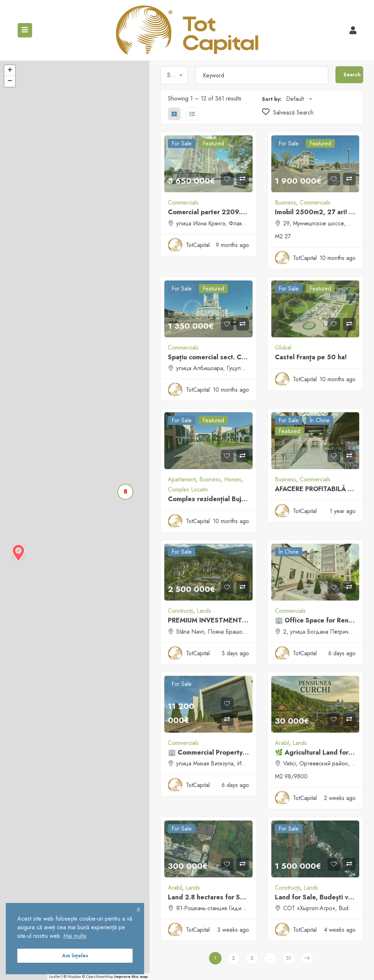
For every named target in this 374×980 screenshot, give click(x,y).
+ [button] (10, 71)
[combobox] (174, 75)
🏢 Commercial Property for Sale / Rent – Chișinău (246, 752)
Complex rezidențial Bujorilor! (214, 499)
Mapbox (74, 976)
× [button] (138, 909)
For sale (182, 143)
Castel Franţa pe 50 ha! (311, 357)
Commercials (183, 203)
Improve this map (131, 976)
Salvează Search (288, 113)
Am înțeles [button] (75, 956)
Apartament (182, 479)
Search (352, 75)
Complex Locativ (188, 489)
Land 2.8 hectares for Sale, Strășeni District (235, 897)
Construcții (181, 611)
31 (289, 958)
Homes (233, 479)
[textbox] (174, 75)
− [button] (10, 81)
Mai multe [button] (75, 936)
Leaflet (55, 976)
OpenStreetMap (100, 976)
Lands (204, 611)
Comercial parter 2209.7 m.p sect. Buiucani (235, 212)
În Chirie (320, 420)
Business (286, 203)
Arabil (282, 743)
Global (283, 348)
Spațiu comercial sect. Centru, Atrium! (226, 357)
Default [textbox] (295, 99)
